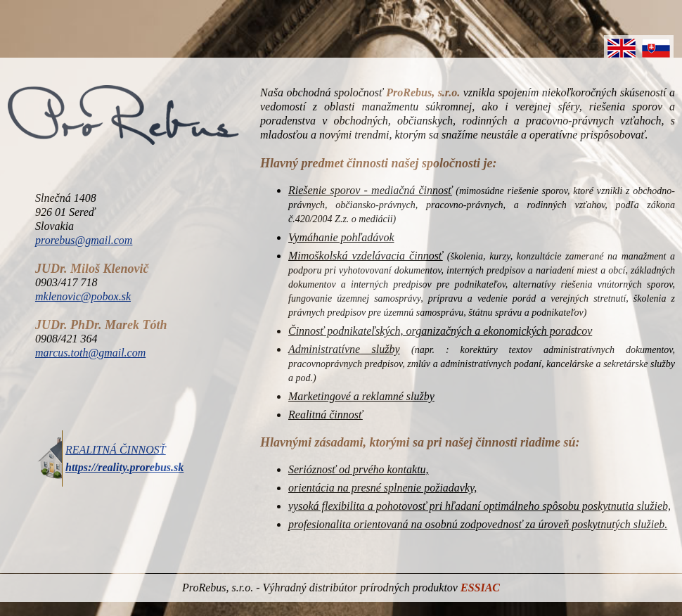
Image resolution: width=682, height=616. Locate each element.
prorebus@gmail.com (84, 240)
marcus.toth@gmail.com (90, 353)
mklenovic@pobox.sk (83, 296)
